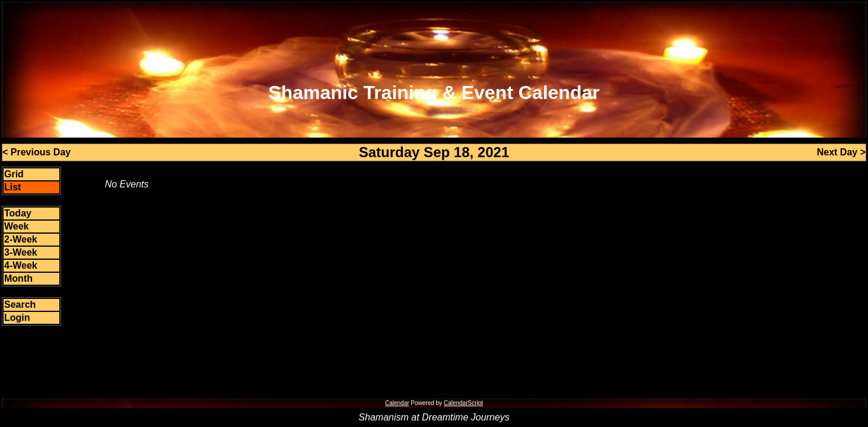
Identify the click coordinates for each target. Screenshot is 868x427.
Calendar (397, 403)
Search (20, 305)
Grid (14, 174)
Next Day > (841, 152)
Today (18, 213)
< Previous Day (36, 152)
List (12, 187)
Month (18, 278)
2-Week (21, 239)
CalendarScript (463, 403)
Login (17, 318)
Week (17, 226)
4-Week (21, 265)
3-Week (21, 252)
